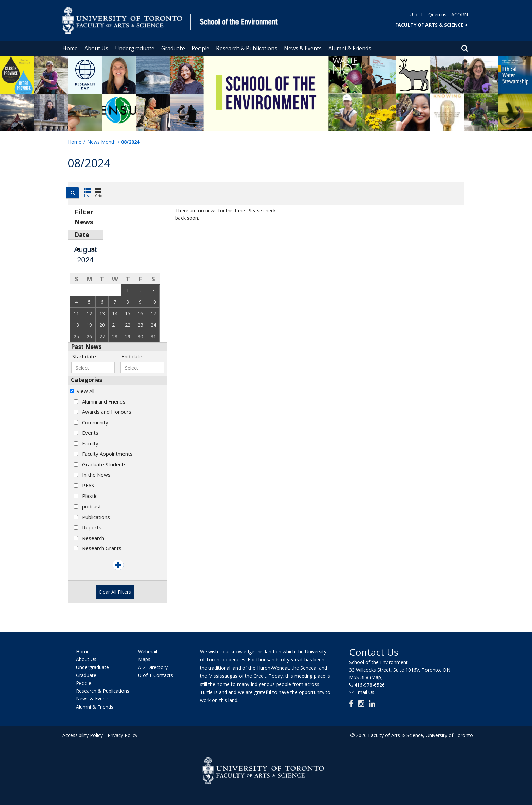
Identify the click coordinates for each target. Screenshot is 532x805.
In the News (96, 475)
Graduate (173, 48)
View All (85, 391)
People (201, 48)
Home (70, 48)
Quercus (437, 14)
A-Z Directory (153, 667)
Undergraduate (135, 48)
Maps (144, 659)
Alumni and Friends (104, 401)
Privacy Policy (122, 735)
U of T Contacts (156, 675)
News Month (101, 142)
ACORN (460, 14)
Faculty (90, 443)
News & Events (303, 48)
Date (82, 235)
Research (93, 538)
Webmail (148, 651)
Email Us (365, 692)
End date (132, 356)
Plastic (90, 496)
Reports (92, 527)
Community (95, 422)
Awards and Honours (107, 412)
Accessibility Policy (83, 735)
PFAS (88, 485)
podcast (92, 506)
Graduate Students (104, 464)
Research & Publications (247, 48)
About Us (96, 48)
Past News (86, 347)
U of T (416, 14)
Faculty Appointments (107, 454)
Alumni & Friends (350, 48)
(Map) (376, 677)
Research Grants (102, 548)
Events (90, 433)
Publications (96, 517)
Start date (84, 356)
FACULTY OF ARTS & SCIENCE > (432, 25)
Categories (87, 380)
